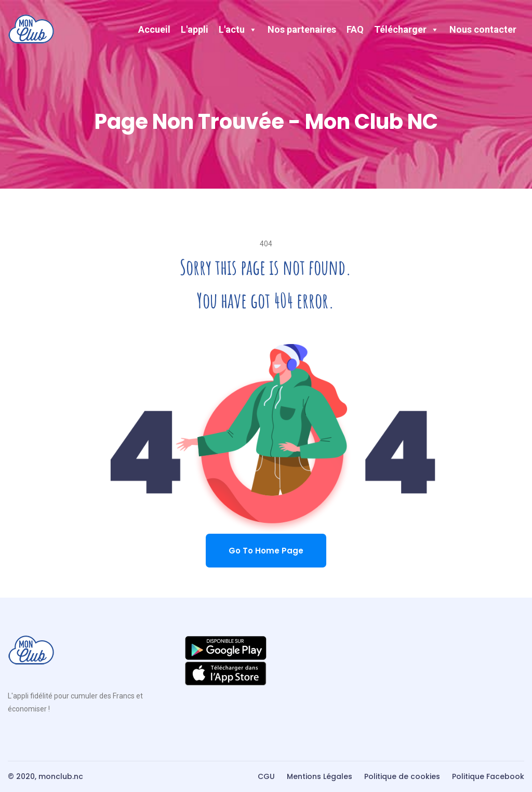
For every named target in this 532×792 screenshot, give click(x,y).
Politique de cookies (402, 776)
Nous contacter (483, 29)
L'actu (238, 29)
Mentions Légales (320, 776)
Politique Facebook (488, 776)
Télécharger (407, 29)
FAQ (355, 29)
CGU (266, 776)
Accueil (154, 29)
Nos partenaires (302, 29)
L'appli (195, 29)
